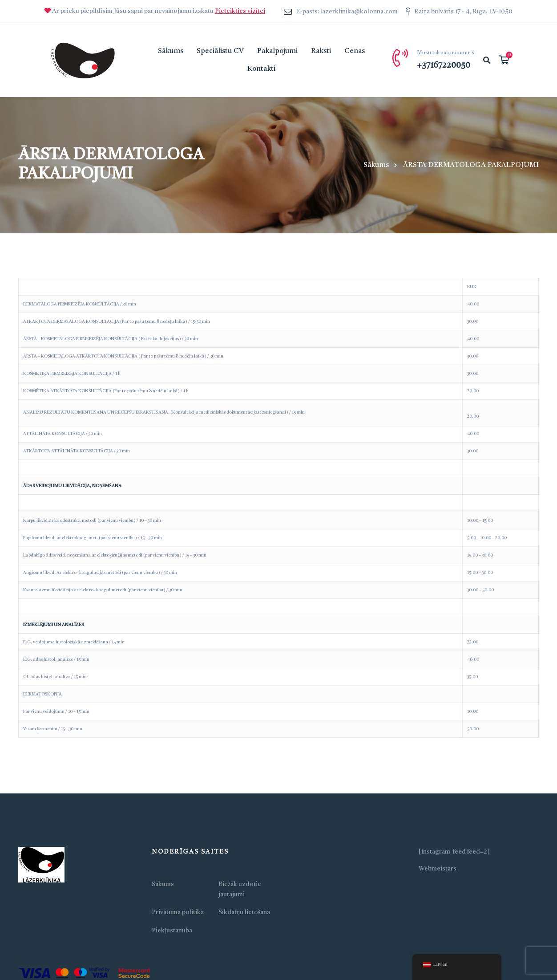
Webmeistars (438, 869)
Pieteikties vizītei (240, 11)
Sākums (376, 165)
